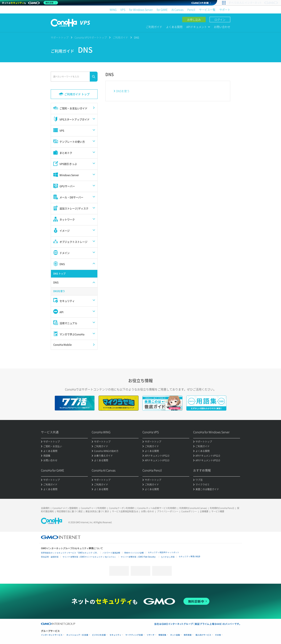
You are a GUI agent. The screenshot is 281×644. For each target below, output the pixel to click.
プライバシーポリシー (168, 511)
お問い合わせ (222, 27)
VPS (123, 10)
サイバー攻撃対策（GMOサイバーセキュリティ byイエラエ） (90, 557)
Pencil (191, 10)
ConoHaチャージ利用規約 (93, 508)
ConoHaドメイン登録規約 (65, 508)
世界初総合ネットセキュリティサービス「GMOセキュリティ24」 (70, 553)
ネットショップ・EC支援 (77, 635)
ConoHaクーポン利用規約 (122, 508)
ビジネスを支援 (99, 635)
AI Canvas (177, 10)
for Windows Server (141, 10)
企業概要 (204, 511)
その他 (218, 635)
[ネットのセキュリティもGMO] (30, 3)
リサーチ (151, 635)
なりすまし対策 (168, 557)
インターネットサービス (52, 635)
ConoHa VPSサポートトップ (91, 37)
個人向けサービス (203, 635)
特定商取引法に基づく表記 (70, 511)
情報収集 (162, 635)
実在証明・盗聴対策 (50, 557)
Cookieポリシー (189, 511)
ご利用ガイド (154, 27)
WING (113, 10)
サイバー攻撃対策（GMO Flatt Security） (139, 557)
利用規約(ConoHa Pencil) (222, 508)
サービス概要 (218, 511)
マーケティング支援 (134, 635)
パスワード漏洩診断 (111, 553)
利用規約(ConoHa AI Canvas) (193, 508)
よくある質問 (174, 27)
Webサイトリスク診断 (134, 553)
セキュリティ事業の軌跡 (189, 556)
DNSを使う (123, 91)
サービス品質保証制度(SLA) (125, 511)
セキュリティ (116, 635)
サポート (225, 10)
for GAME (162, 10)
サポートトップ (60, 37)
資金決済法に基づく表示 (97, 511)
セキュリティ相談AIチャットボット (163, 552)
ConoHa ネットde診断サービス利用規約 (157, 508)
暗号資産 (188, 635)
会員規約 (45, 508)
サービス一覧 (207, 10)
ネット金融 (175, 635)
